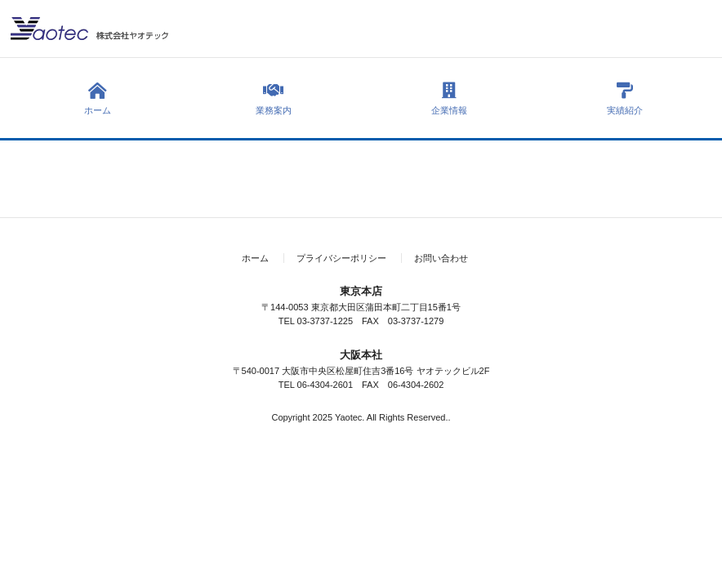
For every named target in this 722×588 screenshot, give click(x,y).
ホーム (98, 99)
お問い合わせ (441, 258)
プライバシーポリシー (341, 258)
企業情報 (449, 99)
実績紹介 (624, 99)
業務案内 (273, 99)
